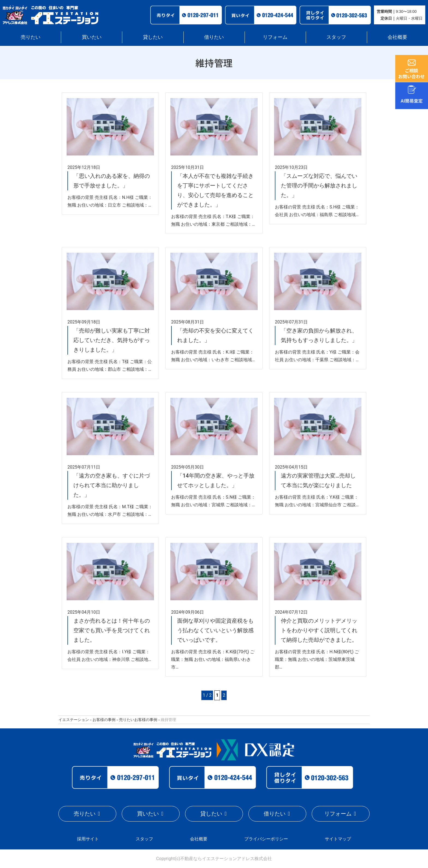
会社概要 (397, 37)
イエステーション (74, 720)
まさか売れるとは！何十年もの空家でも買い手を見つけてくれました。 (112, 630)
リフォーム (275, 37)
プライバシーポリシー (266, 839)
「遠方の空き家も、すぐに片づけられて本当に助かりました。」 (112, 485)
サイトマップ (338, 839)
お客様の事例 (104, 720)
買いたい (92, 37)
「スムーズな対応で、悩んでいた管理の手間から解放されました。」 (319, 186)
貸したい (153, 37)
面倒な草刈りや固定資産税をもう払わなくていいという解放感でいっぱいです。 (215, 630)
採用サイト (88, 839)
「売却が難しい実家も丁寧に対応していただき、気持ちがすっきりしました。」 (112, 340)
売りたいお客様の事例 (138, 720)
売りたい (31, 37)
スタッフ (336, 37)
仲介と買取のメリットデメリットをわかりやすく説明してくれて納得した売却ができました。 (319, 630)
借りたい (214, 37)
